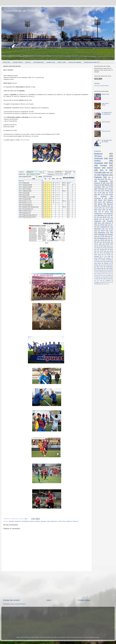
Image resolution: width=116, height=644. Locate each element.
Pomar (111, 265)
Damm (110, 168)
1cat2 (105, 270)
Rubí (111, 163)
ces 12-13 (106, 208)
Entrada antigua (84, 600)
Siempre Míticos (18, 62)
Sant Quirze (98, 263)
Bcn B (104, 170)
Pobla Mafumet (99, 258)
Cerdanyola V (99, 214)
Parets (109, 272)
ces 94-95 (107, 255)
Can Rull (99, 281)
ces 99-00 (109, 210)
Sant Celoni (100, 267)
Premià (107, 191)
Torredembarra (98, 284)
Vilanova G (75, 521)
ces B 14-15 (103, 212)
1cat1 (111, 231)
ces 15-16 (109, 193)
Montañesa (102, 233)
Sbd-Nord (110, 279)
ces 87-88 (109, 187)
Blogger (97, 637)
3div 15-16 (101, 195)
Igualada (37, 521)
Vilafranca (69, 521)
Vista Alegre (109, 268)
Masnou (110, 200)
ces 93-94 (100, 251)
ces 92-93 (106, 244)
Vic (112, 238)
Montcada (97, 229)
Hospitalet (99, 163)
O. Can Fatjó (106, 256)
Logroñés (105, 284)
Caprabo (108, 258)
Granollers (98, 187)
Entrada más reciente (11, 600)
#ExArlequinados (39, 62)
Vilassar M (98, 185)
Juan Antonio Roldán (105, 104)
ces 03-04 (101, 240)
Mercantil (101, 179)
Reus (64, 521)
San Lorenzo (98, 274)
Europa (104, 165)
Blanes (100, 204)
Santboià (104, 196)
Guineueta (105, 277)
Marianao (110, 260)
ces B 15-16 (98, 246)
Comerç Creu (100, 262)
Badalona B (18, 521)
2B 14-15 (102, 275)
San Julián (103, 279)
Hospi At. (97, 260)
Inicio (49, 600)
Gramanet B (99, 198)
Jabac (103, 260)
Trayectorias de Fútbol (20, 11)
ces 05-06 (101, 225)
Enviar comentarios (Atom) (18, 604)
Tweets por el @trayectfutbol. (102, 86)
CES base (98, 210)
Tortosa (96, 265)
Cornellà (98, 173)
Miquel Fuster (105, 94)
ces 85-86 (110, 250)
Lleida (48, 521)
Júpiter (111, 198)
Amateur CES (51, 62)
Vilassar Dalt (100, 268)
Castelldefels (25, 521)
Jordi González (106, 122)
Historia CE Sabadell (75, 62)
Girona (111, 189)
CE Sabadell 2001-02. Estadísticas (107, 113)
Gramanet (99, 158)
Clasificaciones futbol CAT (92, 62)
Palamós (98, 177)
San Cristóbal (102, 206)
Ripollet (110, 234)
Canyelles (108, 281)
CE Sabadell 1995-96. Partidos (107, 141)
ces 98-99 (110, 251)
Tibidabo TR (107, 263)
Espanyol (110, 214)
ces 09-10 (103, 242)
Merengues (103, 272)
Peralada (110, 221)
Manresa (110, 204)
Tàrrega (102, 250)
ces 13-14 (98, 193)
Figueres (32, 521)
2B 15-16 (100, 253)
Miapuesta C (54, 521)
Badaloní (108, 253)
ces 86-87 (103, 217)
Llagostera (43, 521)
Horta (100, 202)
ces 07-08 (101, 236)
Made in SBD (62, 62)
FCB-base (101, 189)
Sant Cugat (98, 255)
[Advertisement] (47, 585)
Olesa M (108, 262)
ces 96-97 (106, 219)
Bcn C (111, 179)
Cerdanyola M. (105, 227)
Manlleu (107, 185)
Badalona (12, 521)
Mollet (108, 246)
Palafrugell (101, 234)
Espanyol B (98, 183)
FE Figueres (97, 277)
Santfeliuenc (109, 267)
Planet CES (7, 62)
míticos (60, 521)
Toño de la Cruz (106, 131)
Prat (99, 191)
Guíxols (105, 248)
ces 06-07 (101, 231)
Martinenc (101, 215)
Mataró (97, 168)
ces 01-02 (109, 229)
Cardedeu (109, 275)
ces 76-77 (106, 274)
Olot (111, 233)
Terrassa (98, 156)
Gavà (108, 183)
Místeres (28, 62)
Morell (103, 282)
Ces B (110, 177)
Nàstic (100, 200)
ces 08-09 (97, 248)
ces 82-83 (104, 265)
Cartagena (97, 282)
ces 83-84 (99, 270)
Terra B (109, 282)
